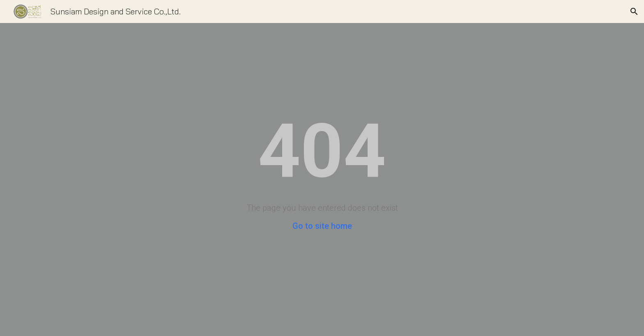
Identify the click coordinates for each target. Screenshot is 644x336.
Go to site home (322, 226)
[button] (634, 12)
